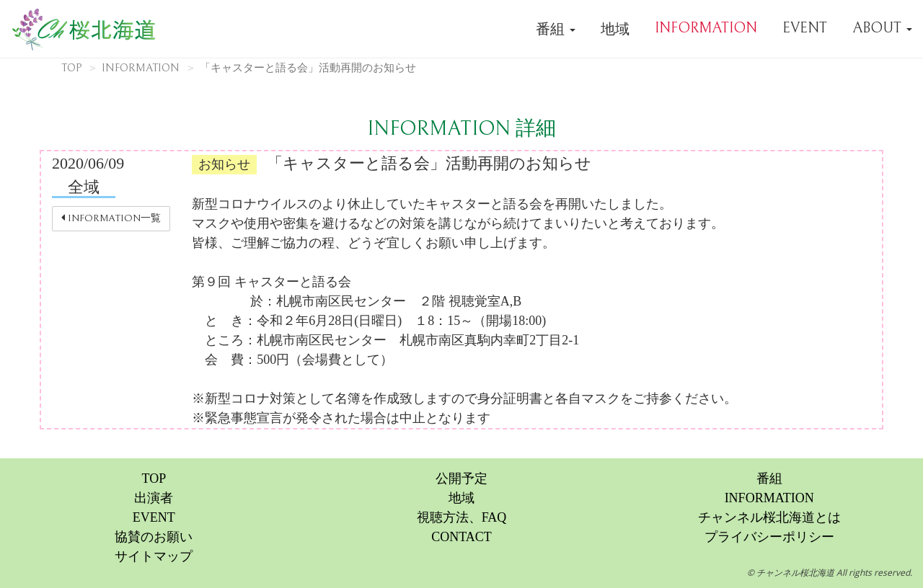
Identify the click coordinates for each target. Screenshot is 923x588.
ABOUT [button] (882, 28)
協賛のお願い (154, 537)
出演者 (154, 498)
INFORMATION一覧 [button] (111, 218)
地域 (615, 29)
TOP (71, 68)
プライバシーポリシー (769, 537)
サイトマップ (154, 556)
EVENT (805, 28)
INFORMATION (706, 28)
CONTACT (461, 537)
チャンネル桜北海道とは (769, 517)
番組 (769, 478)
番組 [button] (556, 29)
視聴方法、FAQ (462, 517)
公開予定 (461, 478)
